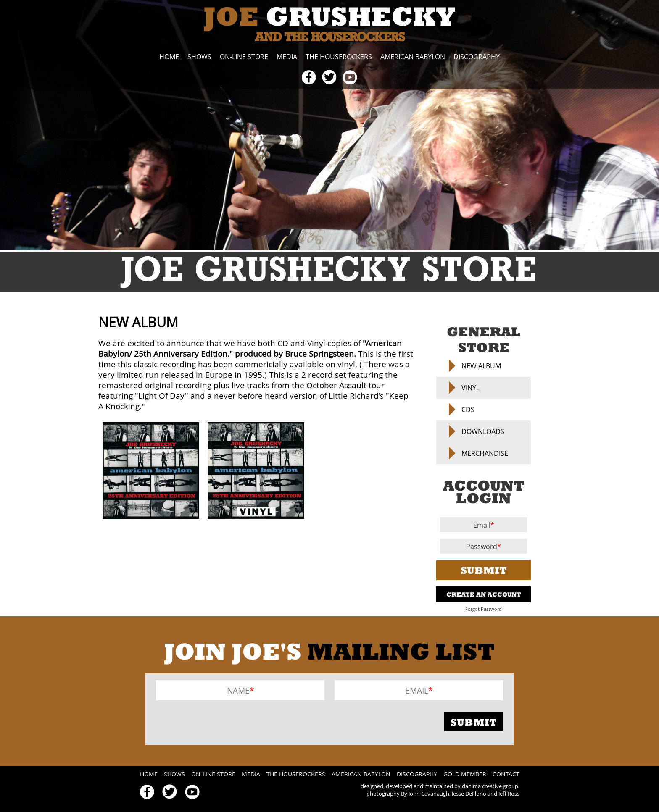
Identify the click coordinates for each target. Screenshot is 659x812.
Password (482, 547)
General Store (484, 339)
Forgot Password (484, 609)
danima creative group (490, 786)
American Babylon (413, 57)
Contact (506, 774)
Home (169, 57)
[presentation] (220, 722)
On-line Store (244, 57)
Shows (199, 57)
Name (238, 690)
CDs (468, 410)
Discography (477, 57)
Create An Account (484, 594)
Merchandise (485, 453)
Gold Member (465, 774)
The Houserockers (339, 57)
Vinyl (471, 388)
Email (482, 525)
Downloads (483, 431)
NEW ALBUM (481, 366)
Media (287, 57)
